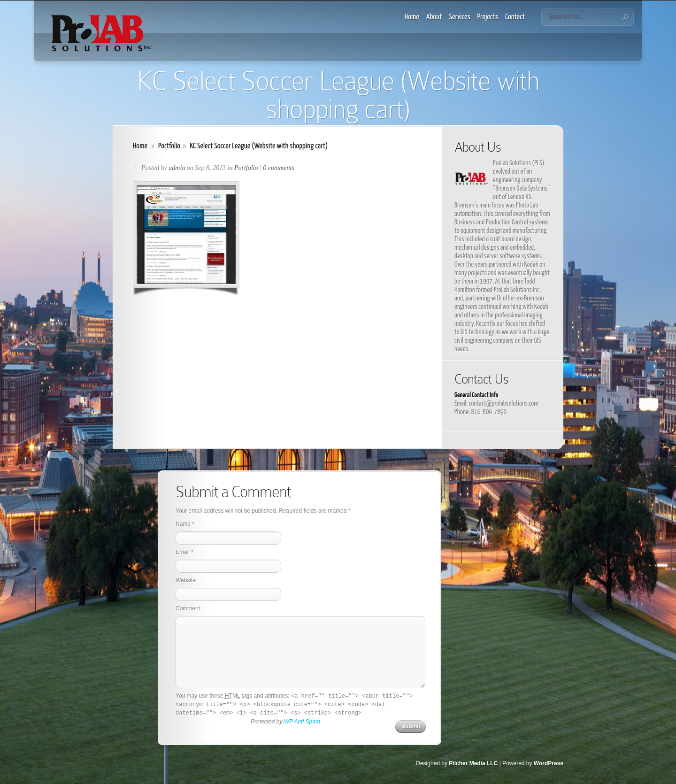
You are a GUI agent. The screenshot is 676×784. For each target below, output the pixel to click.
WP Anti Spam (302, 722)
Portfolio (169, 146)
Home (412, 17)
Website (186, 580)
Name (183, 524)
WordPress (549, 763)
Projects (488, 17)
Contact (515, 17)
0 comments (279, 168)
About (434, 17)
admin (177, 168)
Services (460, 17)
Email (183, 552)
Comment (188, 608)
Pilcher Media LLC (473, 763)
